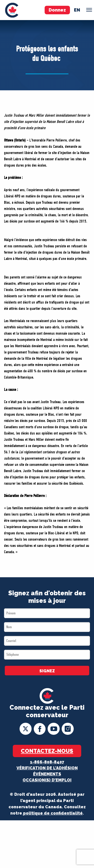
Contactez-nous (47, 751)
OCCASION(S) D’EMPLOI (47, 780)
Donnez (57, 10)
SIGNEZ (47, 671)
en (77, 10)
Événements (47, 774)
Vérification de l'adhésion (47, 768)
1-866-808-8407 (47, 762)
